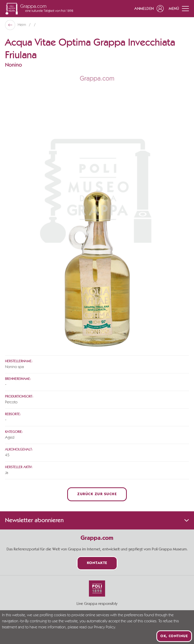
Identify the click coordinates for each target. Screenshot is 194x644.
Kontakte (97, 563)
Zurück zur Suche (97, 494)
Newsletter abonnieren (97, 520)
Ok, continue (174, 636)
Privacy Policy (104, 627)
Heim (22, 25)
